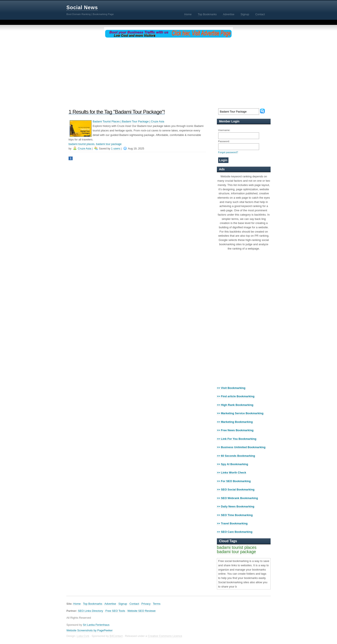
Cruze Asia (84, 148)
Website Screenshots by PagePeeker (90, 630)
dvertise (229, 14)
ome (188, 14)
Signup (123, 604)
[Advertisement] (168, 72)
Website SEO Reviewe (142, 611)
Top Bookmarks (93, 604)
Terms (157, 604)
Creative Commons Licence (165, 636)
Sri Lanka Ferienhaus (96, 625)
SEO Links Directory (90, 611)
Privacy (146, 604)
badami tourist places (81, 144)
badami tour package (109, 144)
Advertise (110, 604)
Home (77, 604)
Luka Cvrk (83, 636)
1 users (116, 148)
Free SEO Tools (115, 611)
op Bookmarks (207, 14)
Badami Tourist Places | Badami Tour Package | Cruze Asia (128, 121)
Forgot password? (228, 152)
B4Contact (116, 636)
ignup (245, 14)
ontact (260, 14)
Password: (224, 141)
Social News (82, 8)
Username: (224, 130)
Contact (134, 604)
